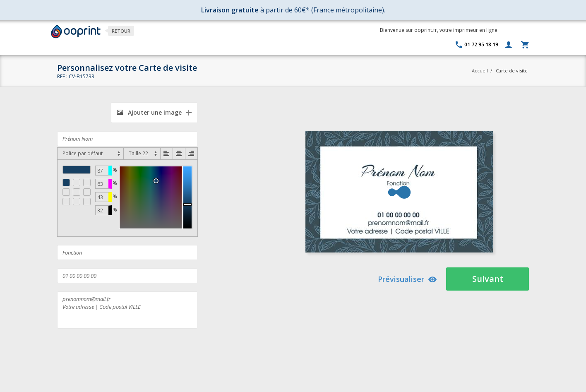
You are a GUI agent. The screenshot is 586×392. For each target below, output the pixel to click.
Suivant (488, 279)
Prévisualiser (407, 279)
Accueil (480, 71)
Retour (121, 31)
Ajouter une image (149, 112)
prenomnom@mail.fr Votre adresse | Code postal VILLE (127, 310)
